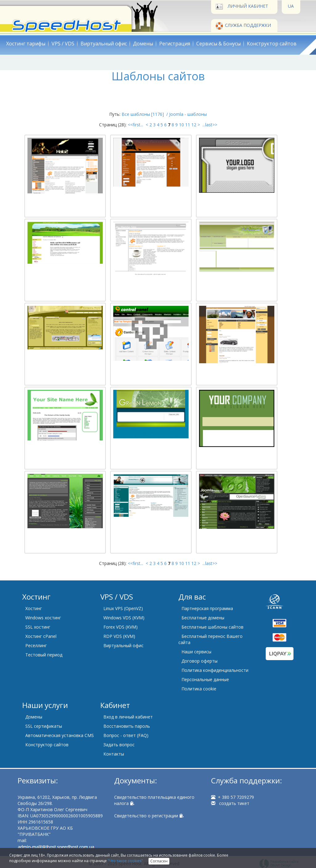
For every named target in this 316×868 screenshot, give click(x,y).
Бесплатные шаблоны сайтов (212, 627)
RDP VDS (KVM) (119, 636)
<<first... (136, 125)
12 (194, 125)
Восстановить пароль (127, 726)
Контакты (114, 754)
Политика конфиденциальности (215, 670)
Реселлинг (36, 645)
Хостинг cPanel (41, 636)
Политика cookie (199, 689)
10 (181, 125)
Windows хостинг (43, 618)
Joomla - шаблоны (188, 114)
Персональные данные (205, 679)
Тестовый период (44, 655)
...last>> (209, 125)
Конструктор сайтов (272, 44)
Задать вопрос (119, 745)
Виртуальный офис (104, 44)
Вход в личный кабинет (128, 717)
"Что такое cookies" (125, 861)
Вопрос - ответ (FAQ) (126, 735)
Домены (143, 44)
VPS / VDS (63, 44)
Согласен (159, 861)
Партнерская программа (207, 608)
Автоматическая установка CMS (60, 735)
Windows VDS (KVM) (124, 618)
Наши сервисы (196, 652)
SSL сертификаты (44, 726)
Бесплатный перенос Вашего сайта (210, 639)
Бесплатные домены (203, 618)
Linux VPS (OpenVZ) (123, 608)
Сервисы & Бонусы (218, 44)
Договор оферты (200, 661)
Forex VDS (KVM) (121, 627)
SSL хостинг (38, 627)
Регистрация (175, 44)
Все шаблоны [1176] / (145, 114)
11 (188, 125)
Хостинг (34, 608)
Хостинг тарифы (26, 44)
